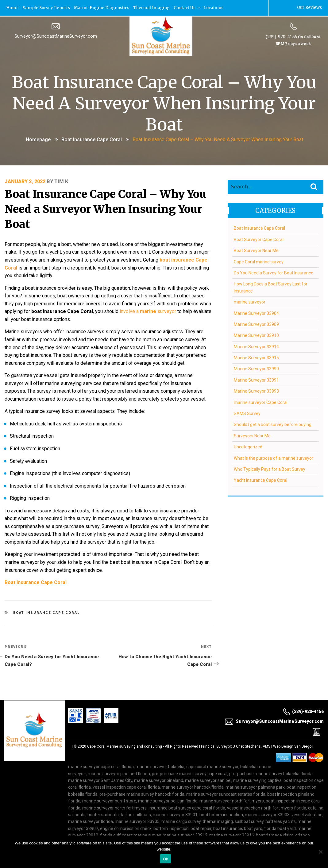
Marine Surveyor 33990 (256, 368)
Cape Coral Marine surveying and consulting (125, 730)
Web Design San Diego (292, 730)
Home (13, 8)
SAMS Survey (247, 413)
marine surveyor (250, 301)
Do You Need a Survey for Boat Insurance (274, 272)
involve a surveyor (148, 306)
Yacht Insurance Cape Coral (260, 479)
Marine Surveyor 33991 (256, 379)
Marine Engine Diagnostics (103, 8)
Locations (215, 8)
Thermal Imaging (153, 8)
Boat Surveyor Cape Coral (259, 238)
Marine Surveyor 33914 (256, 345)
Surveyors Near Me (252, 435)
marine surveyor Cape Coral (261, 401)
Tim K (62, 180)
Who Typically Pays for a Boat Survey (270, 468)
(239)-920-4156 (281, 36)
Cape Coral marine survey (259, 261)
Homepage (38, 139)
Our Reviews (309, 8)
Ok (166, 859)
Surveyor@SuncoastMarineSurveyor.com (56, 36)
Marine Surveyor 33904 (256, 312)
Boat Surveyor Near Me (256, 250)
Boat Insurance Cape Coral (92, 139)
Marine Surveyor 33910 (256, 334)
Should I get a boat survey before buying (273, 424)
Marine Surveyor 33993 (256, 390)
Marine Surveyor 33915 (256, 357)
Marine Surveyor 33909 (256, 323)
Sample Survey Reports (47, 8)
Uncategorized (248, 446)
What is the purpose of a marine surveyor (274, 457)
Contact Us (189, 8)
